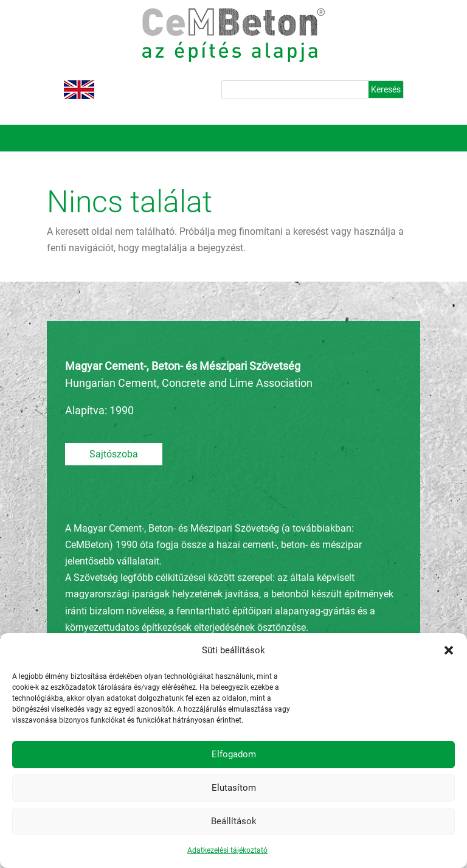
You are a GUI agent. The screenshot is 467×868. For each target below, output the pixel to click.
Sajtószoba (114, 454)
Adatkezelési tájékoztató (227, 850)
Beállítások (234, 821)
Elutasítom (234, 788)
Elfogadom (234, 754)
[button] (449, 650)
